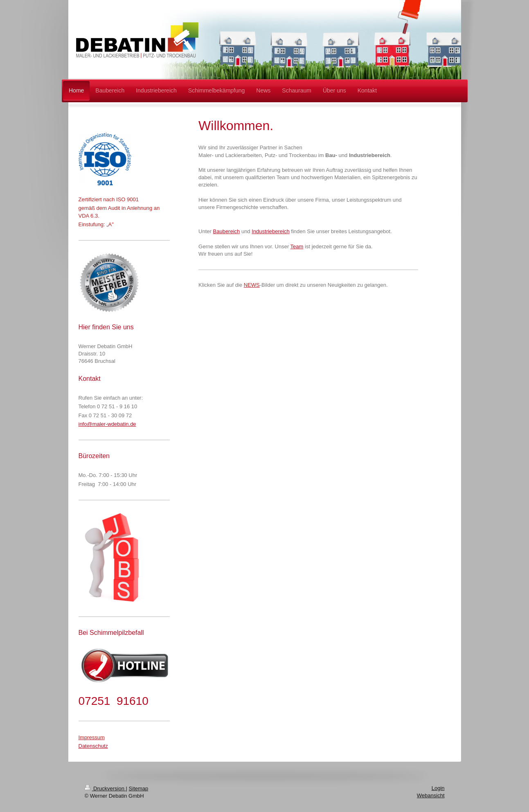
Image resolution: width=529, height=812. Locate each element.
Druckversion (105, 788)
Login (438, 788)
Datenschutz (93, 746)
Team (297, 246)
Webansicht (431, 795)
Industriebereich (271, 231)
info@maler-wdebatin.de (107, 424)
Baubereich (227, 231)
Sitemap (139, 788)
